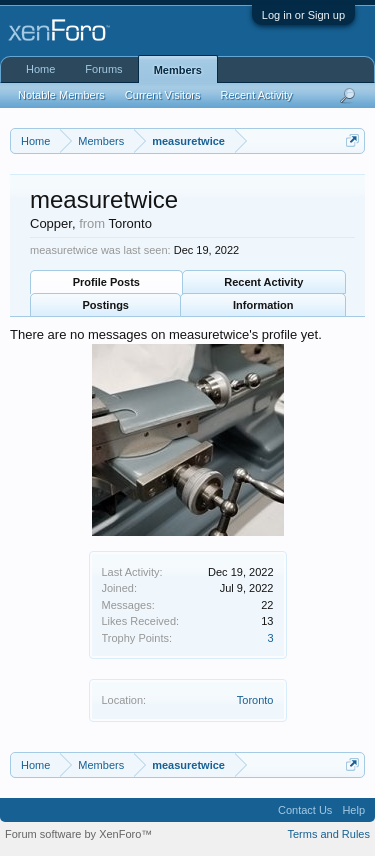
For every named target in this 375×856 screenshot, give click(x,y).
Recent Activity (263, 282)
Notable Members (61, 95)
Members (178, 70)
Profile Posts (106, 282)
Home (40, 69)
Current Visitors (163, 95)
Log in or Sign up (303, 15)
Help (353, 810)
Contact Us (305, 810)
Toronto (255, 700)
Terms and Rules (328, 834)
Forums (103, 69)
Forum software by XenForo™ (78, 834)
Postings (106, 305)
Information (263, 305)
